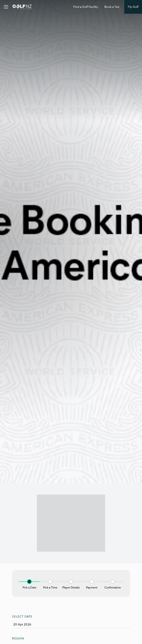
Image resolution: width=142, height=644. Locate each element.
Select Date (22, 616)
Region (18, 638)
